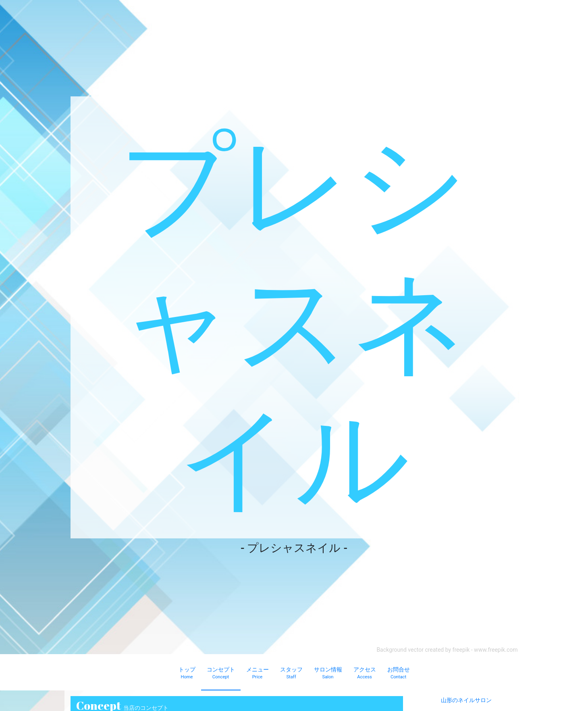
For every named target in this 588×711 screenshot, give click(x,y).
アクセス (365, 673)
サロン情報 (328, 673)
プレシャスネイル (294, 317)
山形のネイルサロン (466, 700)
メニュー (258, 673)
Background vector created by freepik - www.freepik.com (447, 650)
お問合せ (399, 673)
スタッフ (291, 673)
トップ (187, 673)
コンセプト (221, 673)
